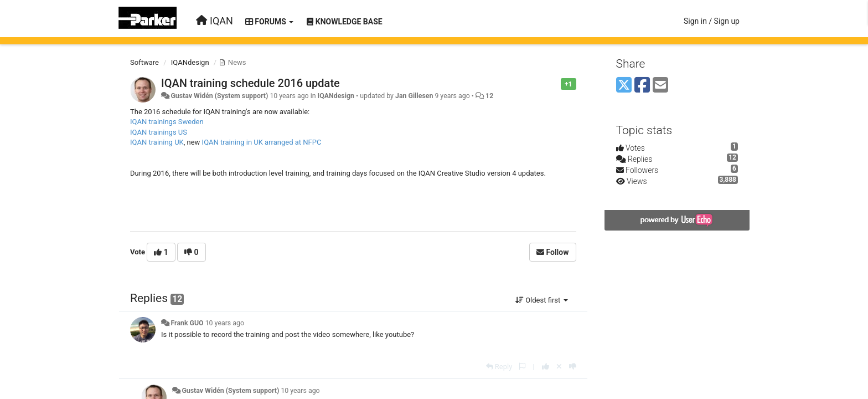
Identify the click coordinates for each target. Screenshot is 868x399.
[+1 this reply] (546, 367)
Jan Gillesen (414, 96)
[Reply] (499, 367)
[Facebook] (642, 86)
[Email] (660, 86)
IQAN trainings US (159, 132)
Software (144, 62)
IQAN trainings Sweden (167, 122)
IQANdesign (190, 62)
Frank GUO (187, 323)
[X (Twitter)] (624, 86)
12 (489, 96)
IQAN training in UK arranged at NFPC (262, 142)
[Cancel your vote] (559, 367)
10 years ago (225, 323)
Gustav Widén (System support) (219, 96)
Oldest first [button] (542, 300)
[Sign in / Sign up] (712, 21)
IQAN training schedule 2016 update (250, 83)
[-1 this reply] (573, 367)
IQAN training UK (157, 142)
